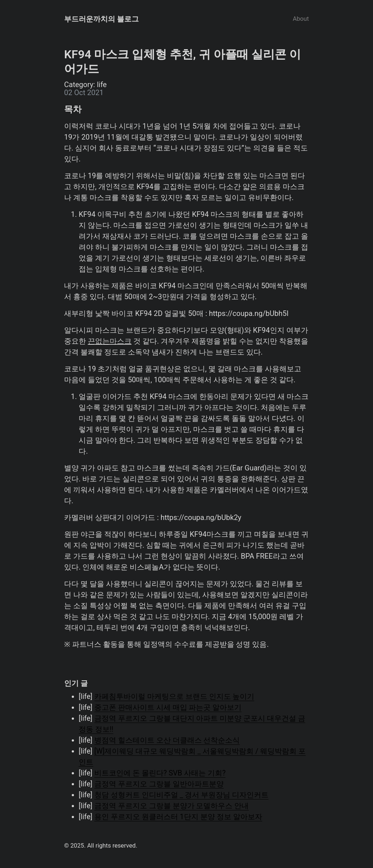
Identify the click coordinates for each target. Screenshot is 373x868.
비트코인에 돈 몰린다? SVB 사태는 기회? (160, 773)
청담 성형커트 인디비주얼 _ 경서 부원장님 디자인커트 (182, 795)
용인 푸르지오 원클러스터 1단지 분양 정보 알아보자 (178, 817)
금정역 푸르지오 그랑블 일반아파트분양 (159, 784)
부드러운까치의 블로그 (101, 19)
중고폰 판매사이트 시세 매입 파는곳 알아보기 (168, 707)
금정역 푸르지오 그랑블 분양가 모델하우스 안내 (172, 806)
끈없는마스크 (110, 341)
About (301, 19)
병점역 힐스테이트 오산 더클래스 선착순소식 (167, 740)
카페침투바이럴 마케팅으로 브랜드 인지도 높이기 (174, 696)
